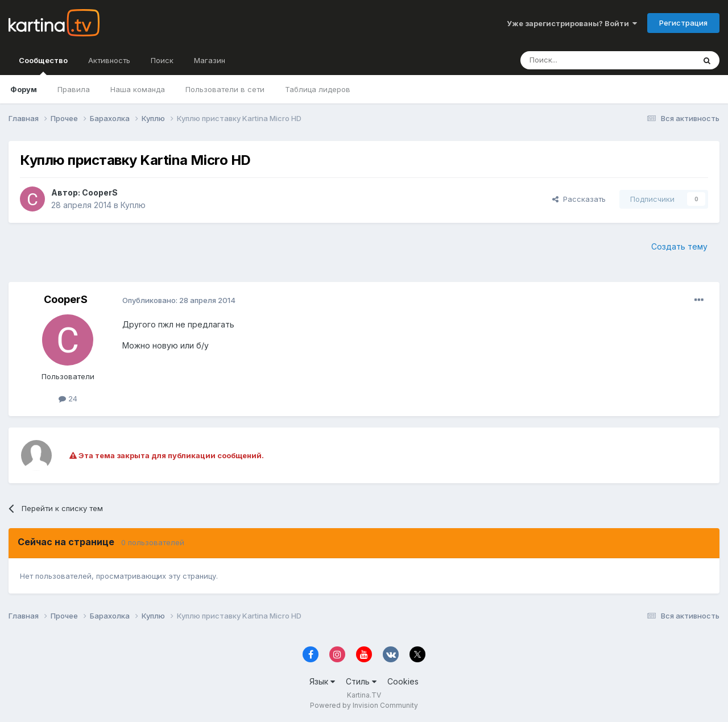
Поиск (162, 60)
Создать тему (679, 246)
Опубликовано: (179, 300)
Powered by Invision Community (364, 705)
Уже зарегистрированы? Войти (572, 23)
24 (68, 399)
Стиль (361, 681)
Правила (74, 89)
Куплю (133, 205)
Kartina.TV (364, 695)
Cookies (403, 681)
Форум (24, 89)
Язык (322, 681)
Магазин (210, 60)
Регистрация (683, 23)
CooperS (100, 192)
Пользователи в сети (225, 89)
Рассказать (579, 199)
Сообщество (43, 65)
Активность (109, 60)
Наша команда (138, 89)
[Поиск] (576, 60)
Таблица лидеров (318, 89)
